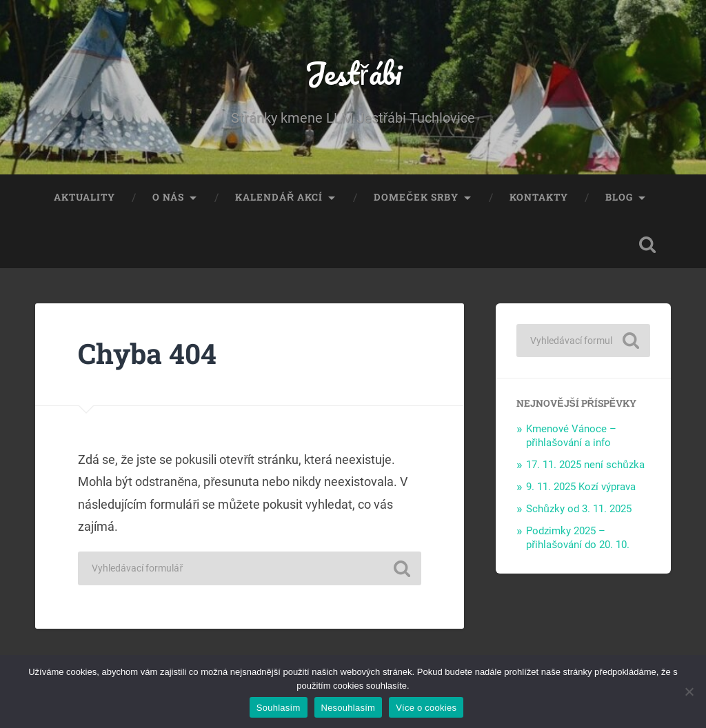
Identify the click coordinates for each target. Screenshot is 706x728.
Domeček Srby (416, 197)
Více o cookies (426, 708)
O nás (168, 197)
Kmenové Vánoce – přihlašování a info (571, 436)
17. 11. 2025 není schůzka (585, 465)
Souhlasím (279, 708)
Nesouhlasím (349, 708)
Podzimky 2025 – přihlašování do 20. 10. (578, 538)
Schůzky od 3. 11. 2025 (579, 509)
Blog (619, 197)
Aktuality (84, 197)
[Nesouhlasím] (689, 691)
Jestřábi (353, 73)
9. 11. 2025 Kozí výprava (581, 487)
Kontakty (539, 197)
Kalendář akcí (279, 197)
